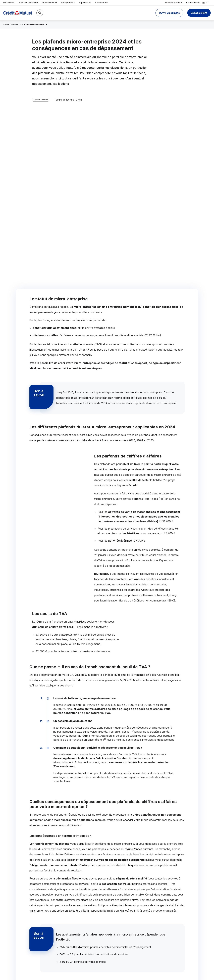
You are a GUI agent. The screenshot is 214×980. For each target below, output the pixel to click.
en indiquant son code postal (116, 969)
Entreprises (68, 3)
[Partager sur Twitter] (120, 927)
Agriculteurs (85, 3)
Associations (102, 3)
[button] (169, 13)
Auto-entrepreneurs (29, 3)
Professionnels (50, 3)
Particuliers (9, 3)
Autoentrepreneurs (12, 24)
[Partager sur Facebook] (128, 927)
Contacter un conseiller (51, 874)
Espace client (199, 13)
